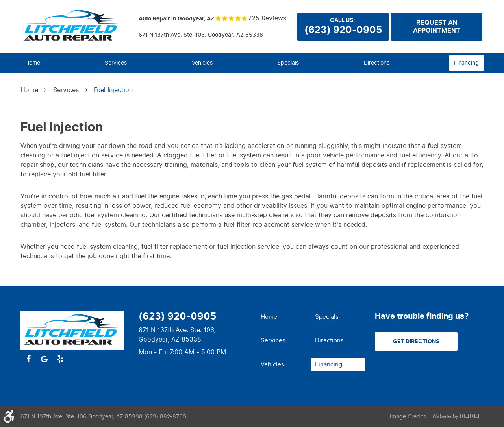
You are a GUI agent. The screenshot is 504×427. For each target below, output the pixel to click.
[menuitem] (33, 63)
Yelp (60, 359)
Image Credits (408, 417)
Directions (377, 63)
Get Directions (416, 341)
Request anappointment (437, 27)
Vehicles (202, 63)
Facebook (28, 359)
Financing (466, 63)
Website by (456, 417)
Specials (288, 63)
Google (44, 359)
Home (33, 63)
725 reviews (267, 18)
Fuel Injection (113, 90)
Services (116, 63)
